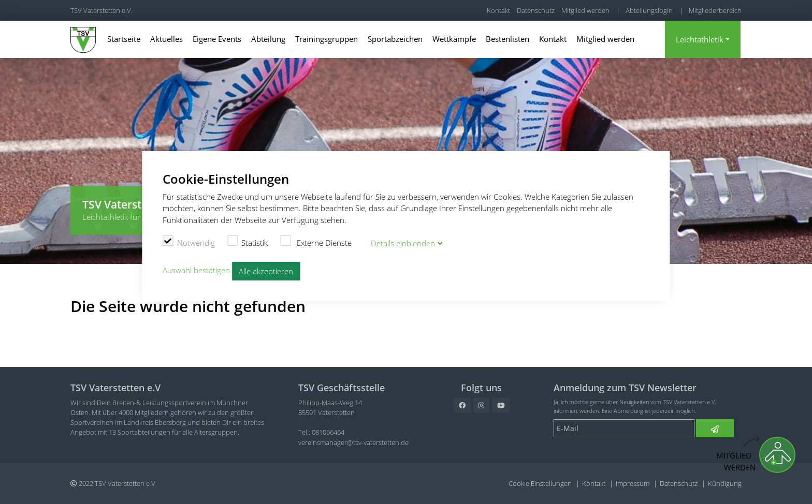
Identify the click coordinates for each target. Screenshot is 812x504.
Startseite (124, 39)
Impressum (633, 483)
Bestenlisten (508, 39)
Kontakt (498, 10)
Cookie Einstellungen (540, 483)
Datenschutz (536, 10)
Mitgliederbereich (715, 10)
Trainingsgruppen (327, 39)
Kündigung (725, 483)
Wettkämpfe (454, 39)
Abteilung (268, 39)
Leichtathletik (700, 39)
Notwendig (189, 242)
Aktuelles (166, 39)
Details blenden (403, 243)
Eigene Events (217, 39)
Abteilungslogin (649, 10)
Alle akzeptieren (266, 271)
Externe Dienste (316, 242)
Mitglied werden (585, 10)
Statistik (248, 242)
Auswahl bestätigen (196, 270)
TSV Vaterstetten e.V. (102, 10)
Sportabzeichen (395, 39)
